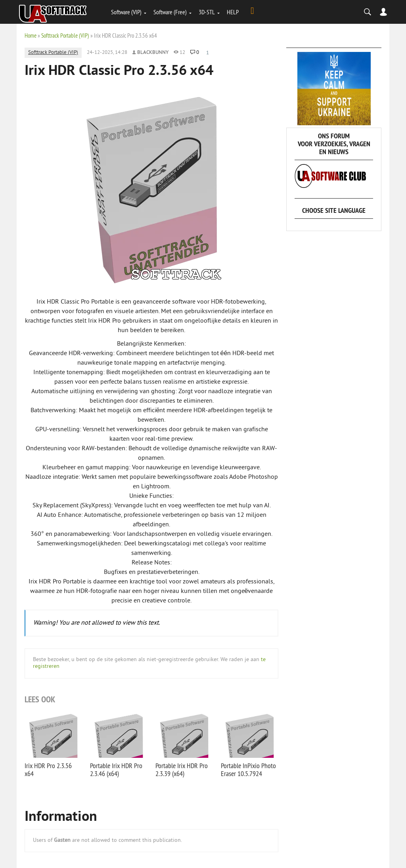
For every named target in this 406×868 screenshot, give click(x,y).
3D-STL (207, 12)
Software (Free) (170, 12)
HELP (233, 12)
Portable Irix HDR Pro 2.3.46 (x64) (116, 770)
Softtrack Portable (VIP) (65, 35)
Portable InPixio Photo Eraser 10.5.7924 (248, 770)
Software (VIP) (126, 12)
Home (31, 35)
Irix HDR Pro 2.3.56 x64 (48, 770)
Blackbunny (153, 53)
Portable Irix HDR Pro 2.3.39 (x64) (182, 770)
